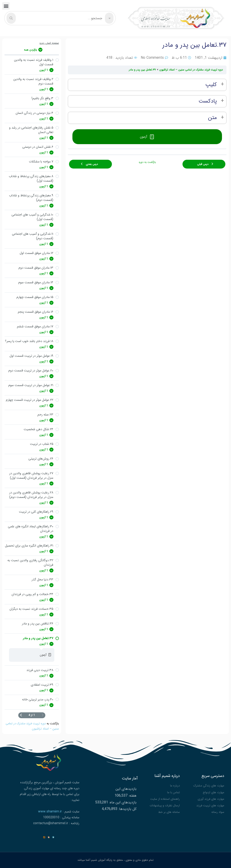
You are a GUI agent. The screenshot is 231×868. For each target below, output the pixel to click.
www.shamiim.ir (50, 812)
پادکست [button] (208, 101)
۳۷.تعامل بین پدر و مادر (142, 70)
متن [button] (212, 118)
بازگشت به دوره (147, 162)
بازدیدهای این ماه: (122, 802)
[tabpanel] (147, 101)
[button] (6, 6)
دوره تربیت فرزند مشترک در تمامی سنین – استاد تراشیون (191, 70)
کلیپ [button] (211, 85)
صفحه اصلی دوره (49, 43)
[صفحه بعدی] (21, 715)
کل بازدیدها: (127, 809)
